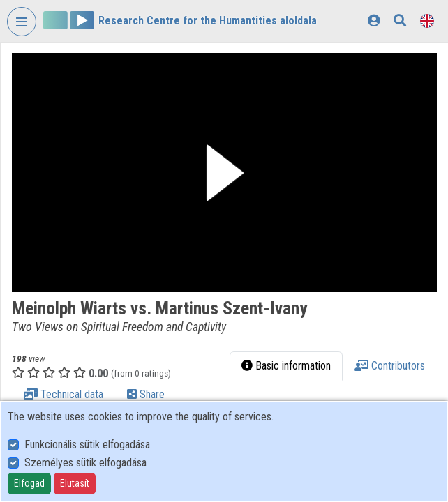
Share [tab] (146, 394)
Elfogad (29, 483)
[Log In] (374, 21)
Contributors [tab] (390, 366)
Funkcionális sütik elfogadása (87, 444)
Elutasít (75, 483)
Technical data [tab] (64, 394)
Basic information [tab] (286, 366)
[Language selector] (427, 21)
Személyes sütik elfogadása (85, 463)
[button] (224, 173)
